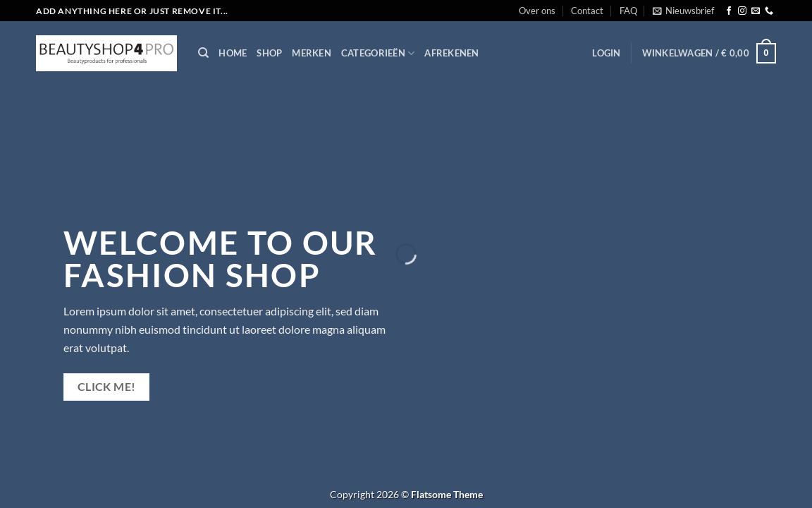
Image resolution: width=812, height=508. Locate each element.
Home (233, 53)
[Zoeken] (203, 53)
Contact (587, 11)
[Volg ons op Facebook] (729, 11)
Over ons (537, 11)
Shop (269, 53)
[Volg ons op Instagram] (742, 11)
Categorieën (378, 53)
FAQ (628, 11)
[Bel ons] (769, 11)
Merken (312, 53)
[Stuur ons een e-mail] (756, 11)
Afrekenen (451, 53)
